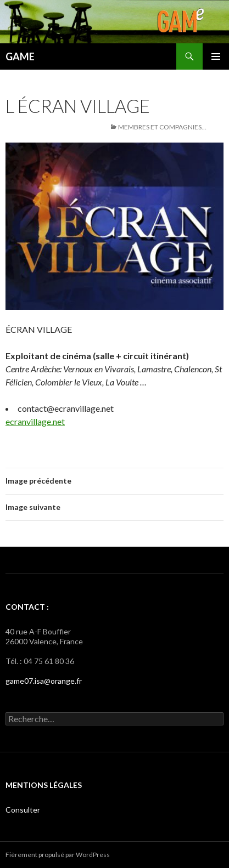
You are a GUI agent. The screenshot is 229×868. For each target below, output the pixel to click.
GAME (20, 56)
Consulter (23, 810)
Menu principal (216, 56)
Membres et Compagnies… (162, 127)
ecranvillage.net (35, 421)
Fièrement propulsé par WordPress (58, 855)
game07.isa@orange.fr (44, 681)
